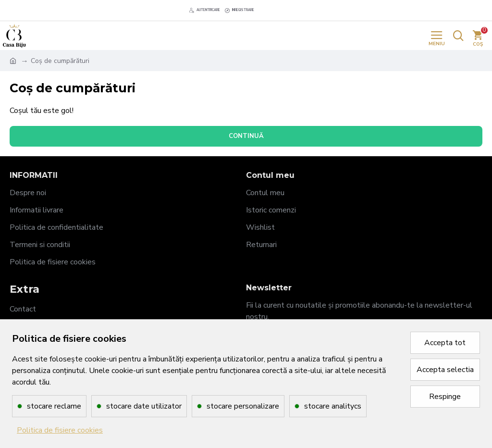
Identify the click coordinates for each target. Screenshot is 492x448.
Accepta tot (445, 343)
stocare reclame (54, 406)
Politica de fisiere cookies (60, 430)
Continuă (246, 136)
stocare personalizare (243, 406)
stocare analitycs (333, 406)
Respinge (445, 397)
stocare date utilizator (144, 406)
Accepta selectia (445, 370)
